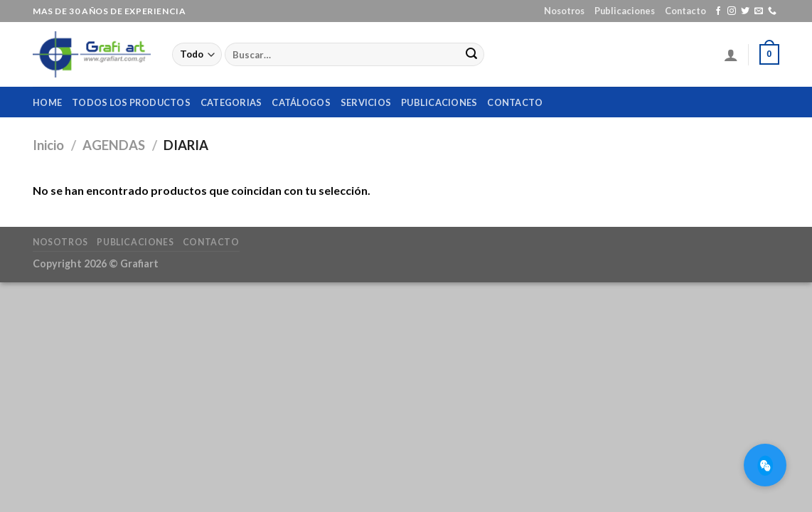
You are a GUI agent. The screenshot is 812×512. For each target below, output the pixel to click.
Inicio (48, 145)
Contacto (685, 11)
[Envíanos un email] (759, 11)
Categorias (231, 102)
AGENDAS (114, 145)
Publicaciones (625, 11)
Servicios (366, 102)
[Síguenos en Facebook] (718, 11)
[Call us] (772, 11)
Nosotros (564, 11)
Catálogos (301, 102)
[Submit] (471, 55)
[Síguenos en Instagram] (732, 11)
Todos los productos (131, 102)
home (47, 102)
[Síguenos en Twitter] (745, 11)
